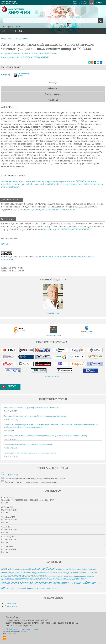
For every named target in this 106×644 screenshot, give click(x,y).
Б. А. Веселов (53, 54)
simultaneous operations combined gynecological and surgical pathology (49, 183)
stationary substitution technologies (86, 184)
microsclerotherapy (10, 187)
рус (103, 3)
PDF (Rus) (6, 75)
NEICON (23, 631)
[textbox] (53, 21)
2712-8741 (79, 2)
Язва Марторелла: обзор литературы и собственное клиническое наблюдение (35, 416)
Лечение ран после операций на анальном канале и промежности (30, 453)
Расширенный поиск (12, 27)
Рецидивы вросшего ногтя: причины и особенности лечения (28, 444)
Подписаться (11, 606)
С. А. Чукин (34, 54)
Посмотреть (10, 603)
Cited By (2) (53, 100)
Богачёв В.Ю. (53, 313)
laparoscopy (63, 184)
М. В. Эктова (15, 54)
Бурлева (25, 39)
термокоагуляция (67, 181)
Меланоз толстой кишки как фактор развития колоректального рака (31, 407)
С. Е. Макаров (43, 54)
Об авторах (53, 88)
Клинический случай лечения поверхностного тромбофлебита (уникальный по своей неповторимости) (45, 436)
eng (98, 3)
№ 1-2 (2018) (15, 39)
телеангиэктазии (9, 181)
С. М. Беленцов (25, 54)
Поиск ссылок (12, 475)
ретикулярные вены (27, 181)
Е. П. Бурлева (6, 54)
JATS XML (6, 244)
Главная (4, 39)
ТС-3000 (80, 181)
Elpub (14, 633)
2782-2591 (79, 3)
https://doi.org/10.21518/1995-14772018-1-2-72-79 (51, 210)
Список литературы (53, 94)
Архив (21, 31)
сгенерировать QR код (20, 75)
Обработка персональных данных (22, 629)
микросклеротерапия (48, 181)
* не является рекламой (53, 335)
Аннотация (53, 83)
